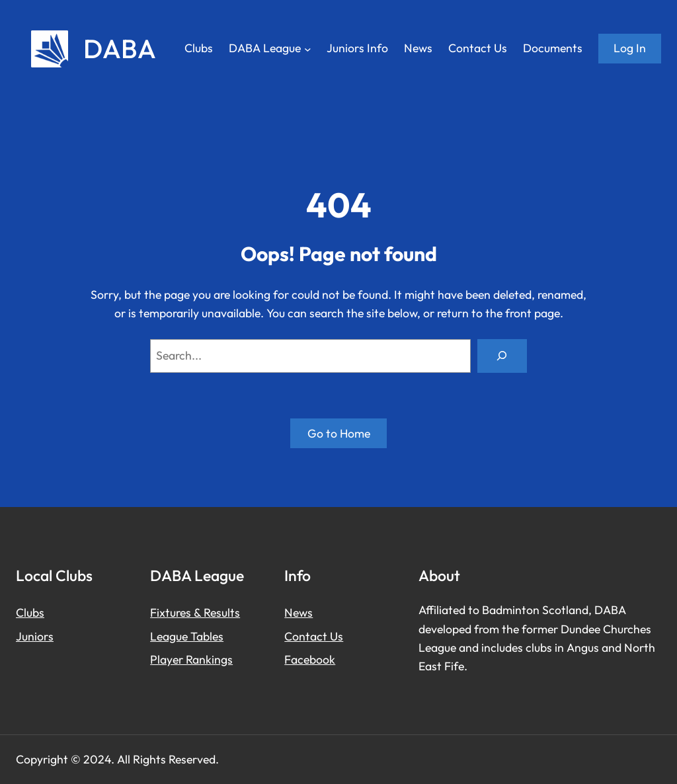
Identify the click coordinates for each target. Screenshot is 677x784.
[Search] (502, 356)
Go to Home (339, 433)
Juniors (35, 636)
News (299, 612)
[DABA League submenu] (308, 49)
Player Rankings (191, 659)
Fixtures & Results (195, 612)
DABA (120, 48)
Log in (630, 48)
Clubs (30, 612)
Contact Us (314, 636)
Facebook (310, 659)
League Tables (187, 636)
